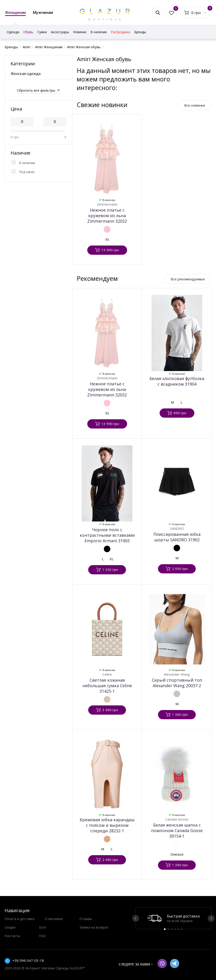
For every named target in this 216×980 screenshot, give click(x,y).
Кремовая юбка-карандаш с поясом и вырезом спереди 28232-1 (107, 825)
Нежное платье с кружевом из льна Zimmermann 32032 (107, 216)
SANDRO (177, 528)
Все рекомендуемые (188, 279)
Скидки (10, 927)
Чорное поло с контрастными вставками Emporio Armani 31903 (107, 535)
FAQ (42, 936)
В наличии (27, 163)
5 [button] (179, 929)
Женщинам (15, 13)
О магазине (54, 919)
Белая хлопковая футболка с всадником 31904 (177, 381)
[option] (173, 918)
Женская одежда (26, 74)
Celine (107, 674)
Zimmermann (107, 204)
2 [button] (168, 929)
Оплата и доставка (20, 919)
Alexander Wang (177, 674)
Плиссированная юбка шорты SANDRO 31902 (177, 537)
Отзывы (86, 919)
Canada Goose (177, 819)
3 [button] (172, 929)
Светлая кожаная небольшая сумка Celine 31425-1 (107, 686)
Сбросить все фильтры (36, 90)
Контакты (12, 936)
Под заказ (27, 172)
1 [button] (165, 929)
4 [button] (175, 929)
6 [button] (182, 929)
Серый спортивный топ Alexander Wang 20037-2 (177, 683)
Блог (43, 927)
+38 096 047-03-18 (28, 960)
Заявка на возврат (94, 927)
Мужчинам (43, 12)
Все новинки (195, 105)
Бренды (140, 32)
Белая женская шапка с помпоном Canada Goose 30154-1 (177, 830)
